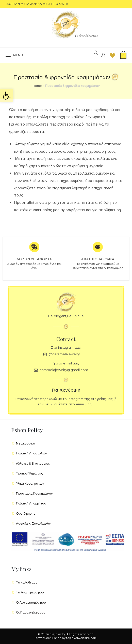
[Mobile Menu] (14, 55)
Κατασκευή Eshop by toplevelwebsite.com (66, 638)
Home (37, 86)
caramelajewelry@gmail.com (64, 370)
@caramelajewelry (64, 354)
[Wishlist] (111, 55)
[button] (7, 96)
